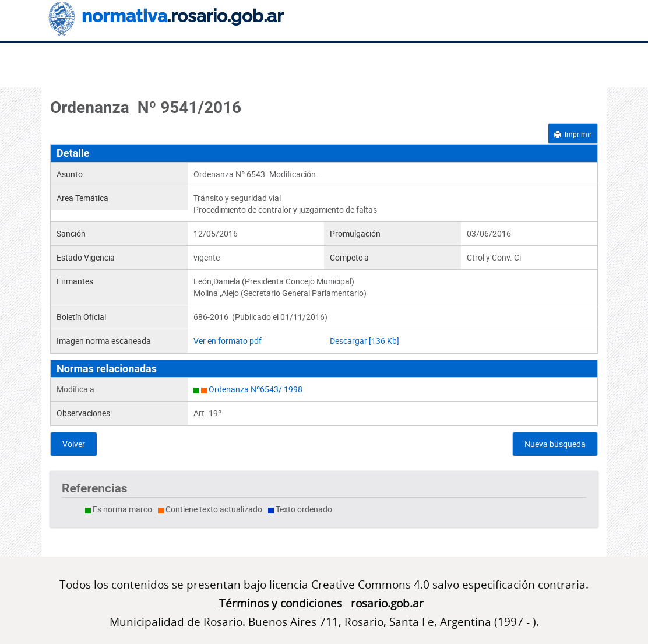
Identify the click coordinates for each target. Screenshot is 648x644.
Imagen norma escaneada (104, 341)
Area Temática (82, 198)
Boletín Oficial (81, 317)
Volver (74, 444)
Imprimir (573, 134)
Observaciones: (84, 413)
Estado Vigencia (86, 257)
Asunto (70, 174)
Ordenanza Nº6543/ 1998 (256, 389)
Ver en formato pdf (228, 341)
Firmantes (75, 281)
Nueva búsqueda (555, 444)
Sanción (71, 233)
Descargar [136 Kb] (364, 341)
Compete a (349, 257)
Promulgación (355, 233)
